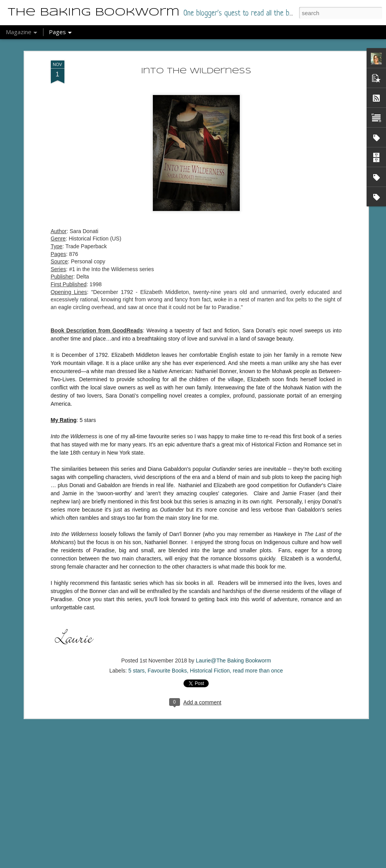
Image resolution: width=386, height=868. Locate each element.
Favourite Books (167, 649)
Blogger (195, 864)
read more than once (258, 649)
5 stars (137, 649)
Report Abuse (218, 864)
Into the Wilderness (196, 49)
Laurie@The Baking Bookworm (234, 639)
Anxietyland (148, 859)
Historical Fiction (210, 649)
